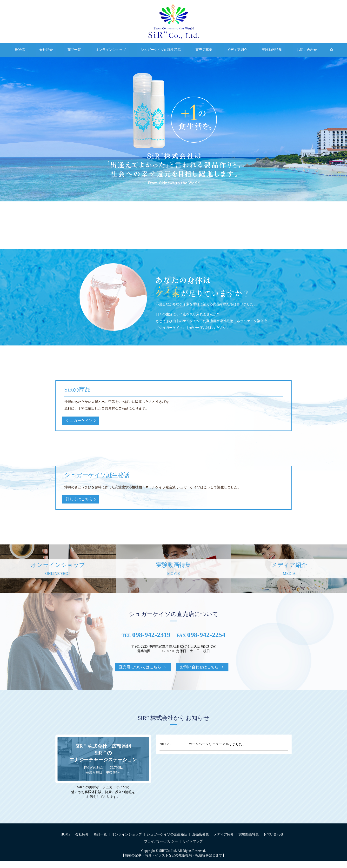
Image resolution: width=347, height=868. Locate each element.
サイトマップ (193, 848)
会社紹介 (66, 50)
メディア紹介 (224, 50)
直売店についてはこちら (140, 674)
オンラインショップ (117, 50)
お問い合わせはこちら (199, 674)
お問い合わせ (281, 50)
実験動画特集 (253, 50)
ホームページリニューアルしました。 (217, 751)
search (303, 50)
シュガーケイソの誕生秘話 (161, 50)
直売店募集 (197, 50)
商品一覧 (87, 50)
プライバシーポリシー (161, 848)
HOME (46, 50)
